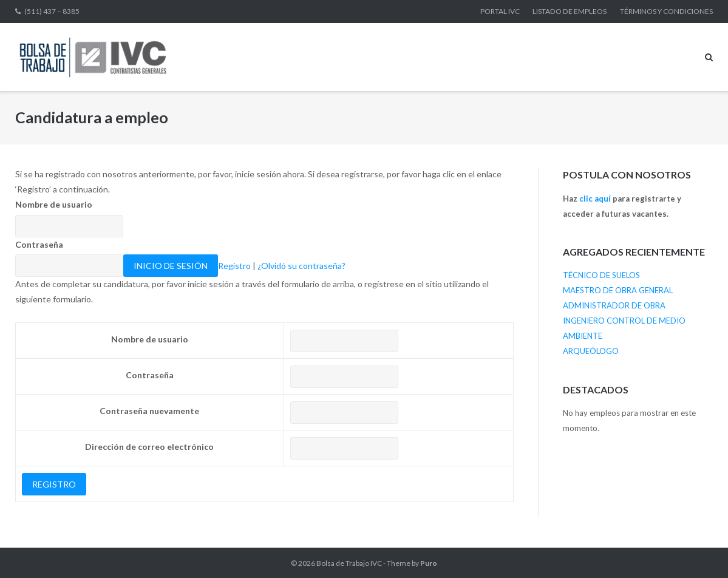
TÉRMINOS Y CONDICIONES (666, 11)
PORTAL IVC (500, 11)
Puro (429, 563)
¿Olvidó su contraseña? (301, 266)
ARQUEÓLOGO (591, 351)
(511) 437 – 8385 (52, 11)
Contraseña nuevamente (149, 411)
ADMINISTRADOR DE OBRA (614, 305)
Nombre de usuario (54, 204)
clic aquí (595, 199)
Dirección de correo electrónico (149, 447)
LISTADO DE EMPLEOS (570, 11)
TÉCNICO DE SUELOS (601, 275)
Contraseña (39, 244)
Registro (234, 266)
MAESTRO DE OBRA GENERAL (618, 290)
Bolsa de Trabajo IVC (349, 563)
